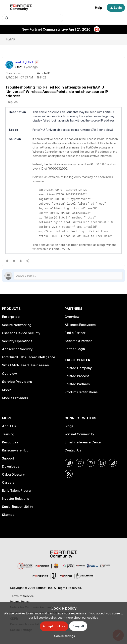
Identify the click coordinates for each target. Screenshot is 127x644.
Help (99, 8)
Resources (10, 442)
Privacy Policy (20, 602)
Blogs (69, 426)
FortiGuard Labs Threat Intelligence (29, 357)
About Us (9, 426)
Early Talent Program (18, 490)
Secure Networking (17, 325)
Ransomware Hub (15, 450)
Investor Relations (15, 499)
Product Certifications (81, 392)
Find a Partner (75, 333)
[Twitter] (80, 463)
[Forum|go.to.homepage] (21, 8)
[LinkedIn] (102, 463)
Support (8, 458)
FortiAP (11, 39)
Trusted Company (78, 368)
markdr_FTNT (24, 62)
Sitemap (8, 515)
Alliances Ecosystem (80, 325)
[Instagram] (113, 463)
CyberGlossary (13, 474)
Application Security (17, 349)
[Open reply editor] (63, 276)
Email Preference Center (83, 442)
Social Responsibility (18, 507)
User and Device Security (21, 333)
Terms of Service (22, 596)
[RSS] (69, 474)
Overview (9, 374)
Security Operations (17, 341)
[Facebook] (69, 463)
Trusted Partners (77, 384)
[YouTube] (91, 463)
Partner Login (75, 349)
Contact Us (73, 450)
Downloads (11, 466)
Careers (8, 482)
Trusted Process (77, 376)
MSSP (6, 390)
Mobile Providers (15, 398)
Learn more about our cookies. (78, 618)
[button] (4, 8)
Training (8, 434)
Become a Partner (78, 341)
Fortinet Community (79, 434)
